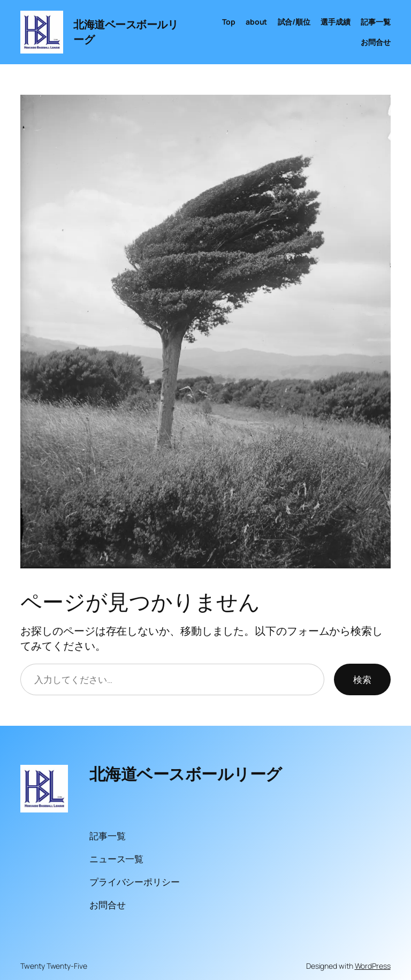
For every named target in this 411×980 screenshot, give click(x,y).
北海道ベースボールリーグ (186, 774)
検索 (362, 679)
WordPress (373, 966)
